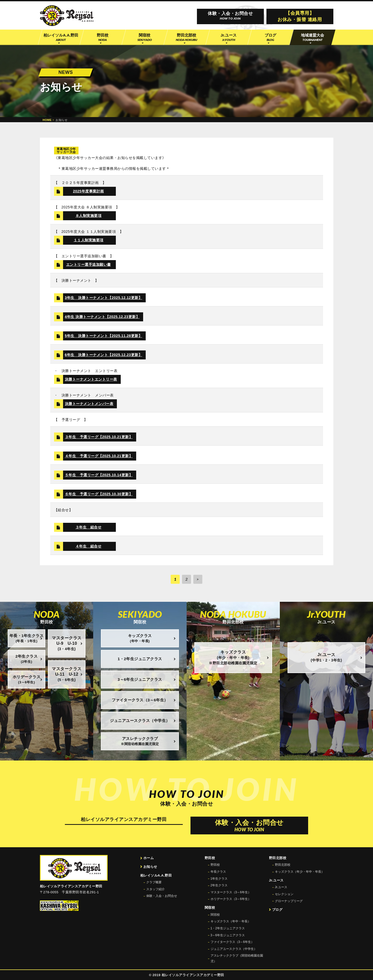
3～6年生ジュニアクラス (228, 935)
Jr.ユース (281, 887)
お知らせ (150, 867)
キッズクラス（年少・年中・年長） (300, 872)
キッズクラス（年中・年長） (231, 921)
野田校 (215, 865)
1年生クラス (219, 879)
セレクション (284, 894)
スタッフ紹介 (155, 889)
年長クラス (218, 872)
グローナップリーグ (289, 901)
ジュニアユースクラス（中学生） (234, 949)
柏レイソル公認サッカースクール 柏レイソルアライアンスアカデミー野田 (67, 16)
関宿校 (215, 915)
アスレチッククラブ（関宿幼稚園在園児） (237, 958)
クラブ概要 (154, 882)
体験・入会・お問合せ (162, 896)
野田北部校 (283, 865)
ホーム (149, 858)
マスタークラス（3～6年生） (231, 892)
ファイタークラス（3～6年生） (232, 942)
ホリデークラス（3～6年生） (231, 899)
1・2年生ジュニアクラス (228, 928)
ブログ (277, 910)
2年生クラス (219, 885)
